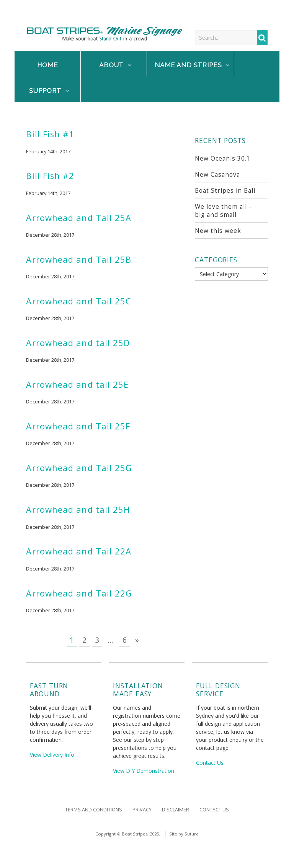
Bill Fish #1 (50, 134)
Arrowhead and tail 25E (77, 384)
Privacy (142, 810)
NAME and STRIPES (192, 65)
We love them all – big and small (224, 211)
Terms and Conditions (94, 810)
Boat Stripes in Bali (225, 191)
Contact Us (210, 763)
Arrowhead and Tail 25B (79, 259)
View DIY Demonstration (144, 771)
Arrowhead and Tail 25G (79, 468)
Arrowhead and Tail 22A (79, 551)
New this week (218, 231)
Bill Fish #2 (50, 176)
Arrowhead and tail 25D (78, 343)
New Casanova (217, 175)
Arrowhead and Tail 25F (78, 426)
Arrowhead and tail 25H (78, 510)
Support (49, 91)
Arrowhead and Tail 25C (78, 301)
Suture (192, 834)
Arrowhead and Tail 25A (79, 218)
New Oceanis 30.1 (223, 158)
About (116, 65)
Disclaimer (176, 810)
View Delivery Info (52, 755)
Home (47, 65)
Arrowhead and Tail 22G (79, 593)
